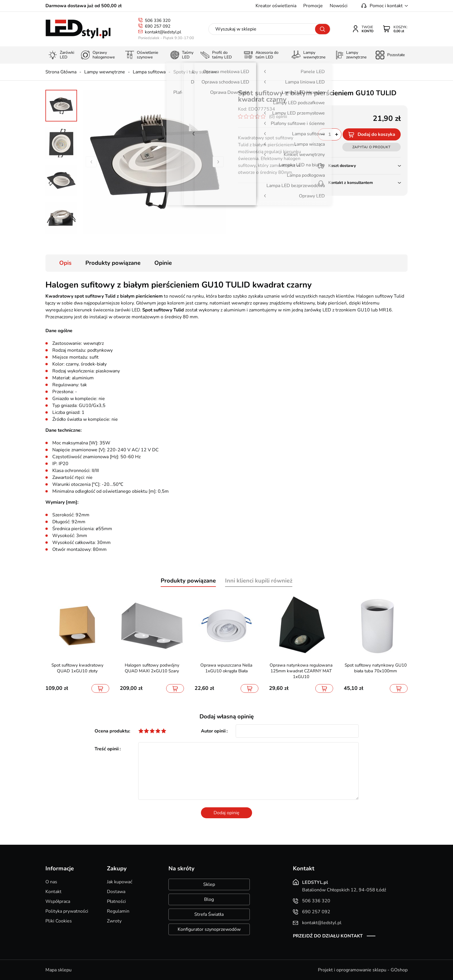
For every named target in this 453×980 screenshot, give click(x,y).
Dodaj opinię (226, 813)
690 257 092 (158, 26)
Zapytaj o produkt (372, 147)
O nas (51, 882)
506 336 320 (158, 20)
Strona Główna (61, 72)
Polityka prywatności (67, 911)
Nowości (339, 6)
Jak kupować (120, 882)
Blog (209, 899)
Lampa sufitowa (149, 72)
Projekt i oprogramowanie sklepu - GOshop (363, 970)
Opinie (163, 263)
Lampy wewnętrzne (105, 72)
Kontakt (53, 892)
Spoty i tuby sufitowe (195, 72)
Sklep (209, 884)
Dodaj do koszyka (376, 134)
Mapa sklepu (58, 970)
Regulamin (118, 911)
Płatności (116, 901)
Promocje (313, 6)
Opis (65, 263)
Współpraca (58, 901)
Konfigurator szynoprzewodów (209, 929)
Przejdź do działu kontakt (328, 936)
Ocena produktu (112, 731)
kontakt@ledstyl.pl (163, 32)
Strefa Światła (209, 914)
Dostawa (116, 892)
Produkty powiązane (113, 263)
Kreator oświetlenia (276, 6)
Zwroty (114, 921)
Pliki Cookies (59, 921)
